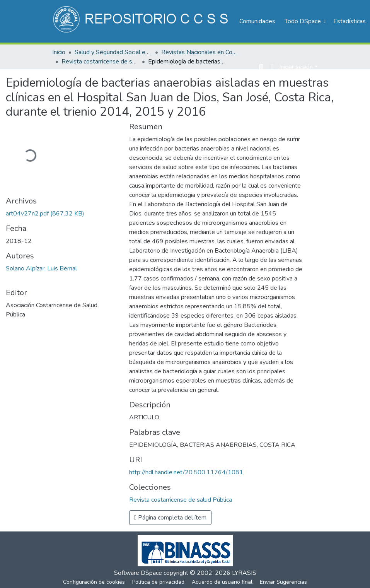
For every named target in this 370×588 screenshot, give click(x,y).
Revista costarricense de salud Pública (100, 62)
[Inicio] (142, 21)
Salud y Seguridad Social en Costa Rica (113, 52)
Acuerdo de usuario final (222, 582)
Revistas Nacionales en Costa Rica (200, 52)
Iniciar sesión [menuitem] (296, 67)
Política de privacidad (158, 582)
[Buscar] (261, 67)
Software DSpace (138, 573)
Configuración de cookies (94, 582)
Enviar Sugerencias (283, 582)
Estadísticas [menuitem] (350, 21)
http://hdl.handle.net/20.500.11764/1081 (186, 472)
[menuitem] (304, 21)
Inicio (59, 52)
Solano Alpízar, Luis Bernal (41, 268)
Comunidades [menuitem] (257, 21)
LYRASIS (244, 573)
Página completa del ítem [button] (170, 518)
